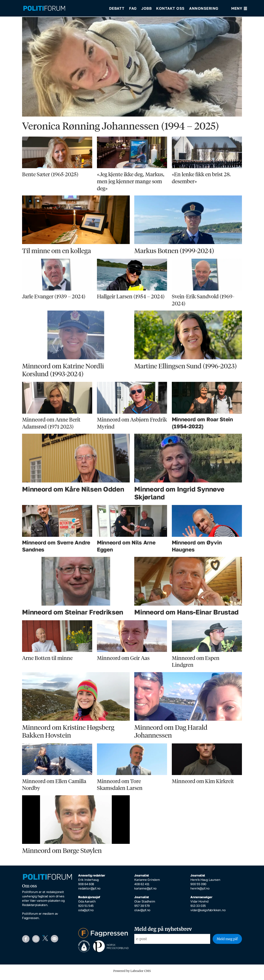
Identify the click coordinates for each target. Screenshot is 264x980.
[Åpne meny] (239, 8)
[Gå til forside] (44, 8)
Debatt (117, 8)
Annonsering (204, 8)
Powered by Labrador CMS (132, 974)
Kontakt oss (170, 8)
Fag (133, 8)
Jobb (146, 8)
